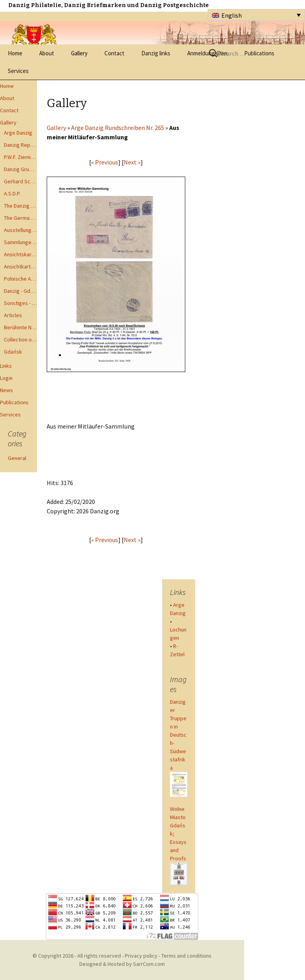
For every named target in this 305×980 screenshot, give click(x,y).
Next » (132, 162)
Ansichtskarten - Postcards (20, 254)
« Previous (105, 162)
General (17, 458)
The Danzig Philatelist (20, 206)
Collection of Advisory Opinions (20, 339)
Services (18, 71)
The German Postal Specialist (20, 218)
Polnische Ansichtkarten (20, 279)
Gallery (79, 53)
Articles (13, 315)
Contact (114, 53)
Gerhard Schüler (20, 181)
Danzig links (156, 53)
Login (6, 378)
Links (6, 366)
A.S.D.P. (12, 193)
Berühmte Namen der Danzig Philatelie (20, 327)
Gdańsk (13, 352)
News (6, 390)
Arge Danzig (18, 133)
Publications (14, 402)
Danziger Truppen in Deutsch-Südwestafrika (178, 735)
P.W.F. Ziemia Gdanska (20, 157)
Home (15, 53)
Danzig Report (20, 145)
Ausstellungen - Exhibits (20, 230)
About (47, 53)
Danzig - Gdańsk (20, 291)
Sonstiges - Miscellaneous (20, 303)
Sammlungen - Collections (20, 242)
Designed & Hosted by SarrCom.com (122, 964)
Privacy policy (141, 956)
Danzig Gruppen (20, 169)
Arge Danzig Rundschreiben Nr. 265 (118, 128)
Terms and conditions (186, 956)
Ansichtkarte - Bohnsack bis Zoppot (20, 266)
